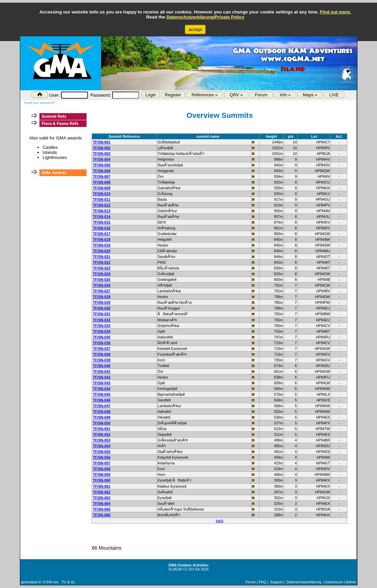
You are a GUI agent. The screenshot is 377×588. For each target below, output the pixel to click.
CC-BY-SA (191, 569)
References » (205, 95)
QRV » (236, 95)
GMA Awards (54, 173)
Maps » (310, 95)
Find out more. (335, 12)
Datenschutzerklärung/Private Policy (205, 17)
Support (276, 582)
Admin (351, 582)
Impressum (334, 582)
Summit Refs (54, 117)
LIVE (334, 95)
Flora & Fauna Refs (60, 124)
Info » (285, 95)
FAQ (262, 582)
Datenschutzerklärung (304, 582)
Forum (261, 95)
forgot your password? (39, 103)
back (220, 521)
